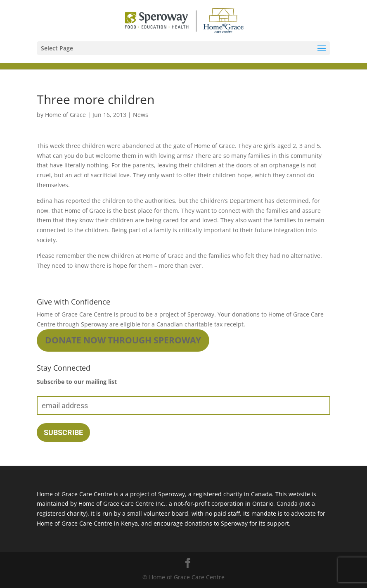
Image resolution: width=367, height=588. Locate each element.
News (141, 115)
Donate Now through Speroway (123, 340)
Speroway (201, 314)
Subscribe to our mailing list (77, 382)
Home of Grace (65, 115)
